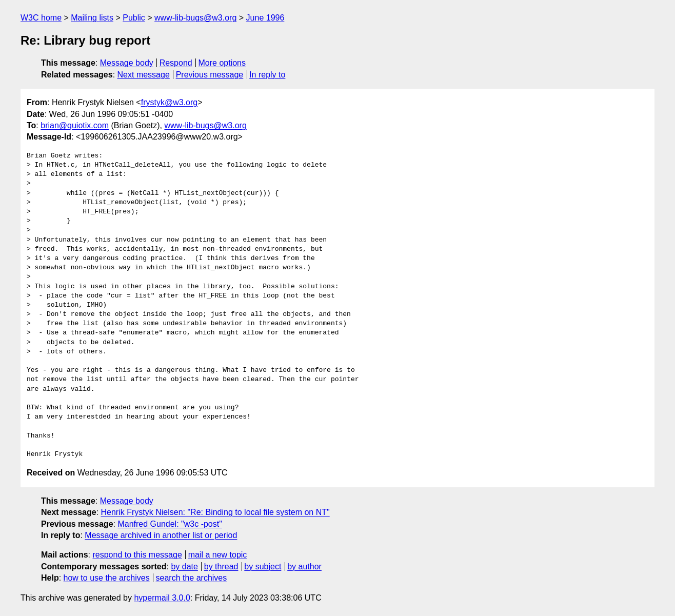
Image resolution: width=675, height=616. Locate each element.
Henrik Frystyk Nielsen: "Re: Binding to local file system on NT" (215, 512)
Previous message (210, 75)
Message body (127, 63)
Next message (144, 75)
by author (304, 567)
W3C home (41, 18)
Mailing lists (92, 18)
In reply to (267, 75)
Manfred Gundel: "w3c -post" (170, 524)
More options (222, 63)
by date (184, 567)
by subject (263, 567)
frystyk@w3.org (169, 102)
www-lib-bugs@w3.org (195, 18)
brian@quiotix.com (75, 125)
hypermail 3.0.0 (162, 598)
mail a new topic (218, 555)
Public (134, 18)
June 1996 (265, 18)
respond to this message (137, 555)
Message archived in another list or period (161, 535)
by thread (221, 567)
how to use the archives (107, 578)
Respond (176, 63)
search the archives (192, 578)
